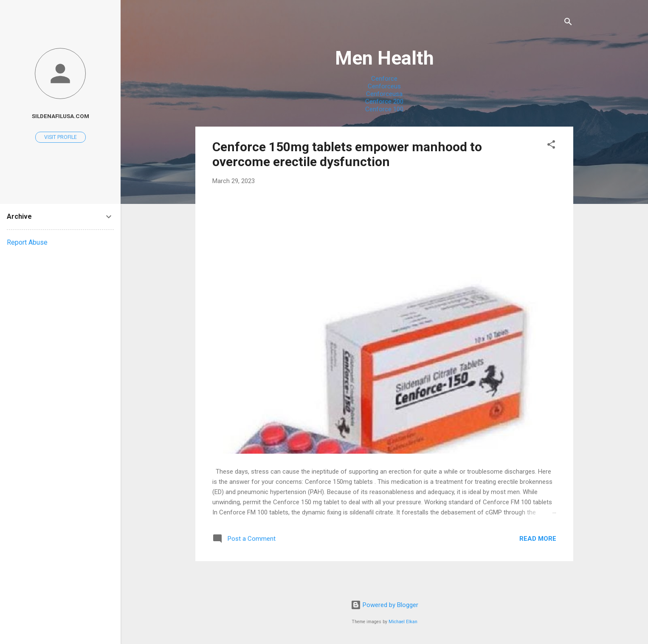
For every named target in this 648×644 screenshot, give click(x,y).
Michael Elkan (403, 622)
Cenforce (384, 79)
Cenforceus (384, 86)
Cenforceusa (384, 94)
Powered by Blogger (385, 605)
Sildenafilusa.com (61, 116)
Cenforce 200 (384, 102)
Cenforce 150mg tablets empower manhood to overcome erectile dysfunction (347, 154)
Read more (538, 539)
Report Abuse (27, 242)
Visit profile (61, 137)
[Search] (568, 23)
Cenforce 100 (384, 109)
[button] (551, 146)
